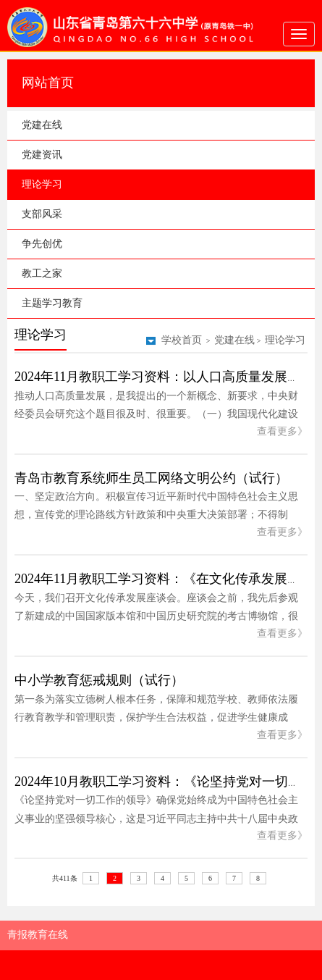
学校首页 (182, 340)
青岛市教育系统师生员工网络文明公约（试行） (151, 478)
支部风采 (42, 214)
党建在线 (42, 125)
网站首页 (48, 83)
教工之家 (42, 273)
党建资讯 (42, 155)
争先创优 (42, 244)
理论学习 (42, 184)
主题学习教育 (52, 303)
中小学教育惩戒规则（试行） (99, 680)
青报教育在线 (38, 935)
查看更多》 (282, 431)
